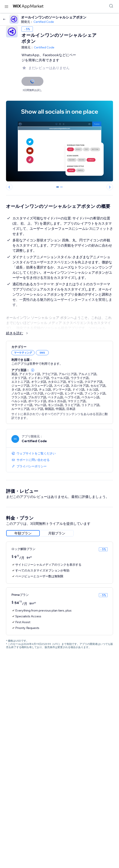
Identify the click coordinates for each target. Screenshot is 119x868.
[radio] (23, 533)
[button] (33, 370)
